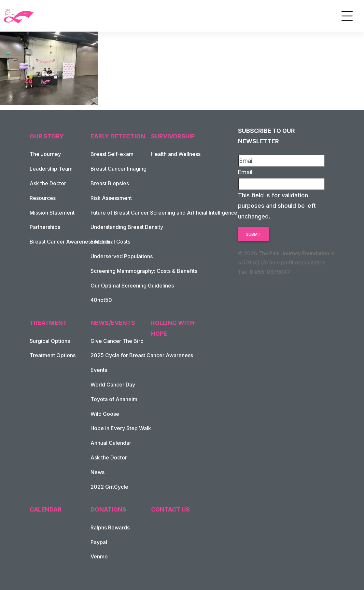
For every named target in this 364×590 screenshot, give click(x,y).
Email (245, 172)
